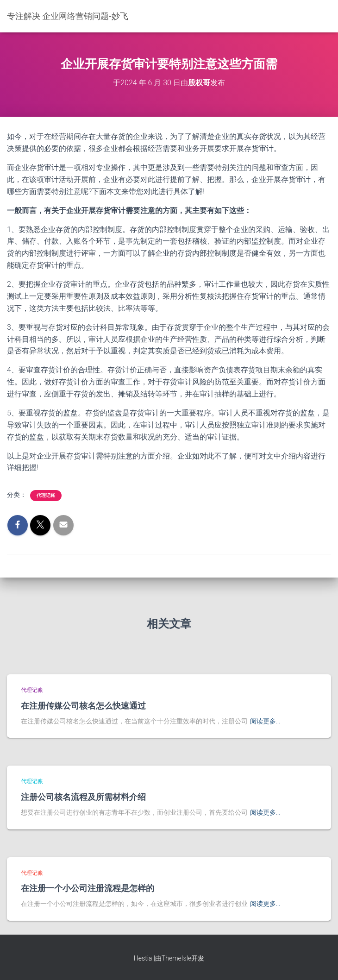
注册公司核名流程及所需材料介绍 (83, 797)
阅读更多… (265, 721)
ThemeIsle (176, 958)
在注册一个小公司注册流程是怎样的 (88, 888)
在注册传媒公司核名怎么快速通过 (83, 705)
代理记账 (46, 495)
